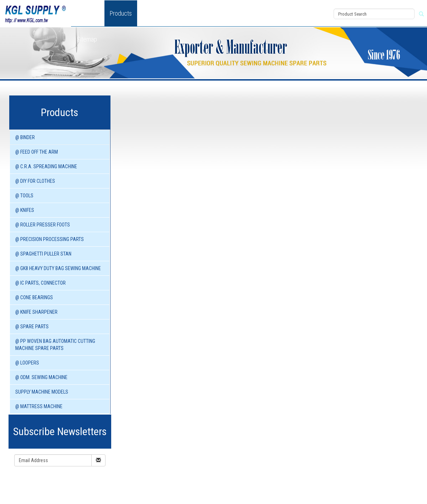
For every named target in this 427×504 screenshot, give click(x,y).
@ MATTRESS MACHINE (39, 406)
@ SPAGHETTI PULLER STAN (43, 254)
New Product (158, 13)
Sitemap (87, 39)
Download (222, 13)
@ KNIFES (25, 210)
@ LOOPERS (27, 363)
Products (121, 13)
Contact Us (258, 13)
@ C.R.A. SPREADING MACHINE (46, 166)
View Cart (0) (303, 6)
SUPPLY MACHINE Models (42, 392)
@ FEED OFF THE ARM (37, 152)
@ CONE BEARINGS (34, 297)
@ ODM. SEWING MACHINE (41, 377)
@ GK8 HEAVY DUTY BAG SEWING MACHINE (58, 268)
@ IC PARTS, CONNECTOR (40, 283)
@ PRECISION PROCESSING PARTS (50, 239)
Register (299, 22)
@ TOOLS (24, 196)
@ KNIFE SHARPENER (36, 312)
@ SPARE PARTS (32, 327)
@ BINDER (25, 137)
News (192, 13)
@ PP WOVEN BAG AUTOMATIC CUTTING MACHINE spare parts (55, 345)
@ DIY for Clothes (35, 181)
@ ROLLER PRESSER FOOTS (43, 225)
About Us (88, 13)
